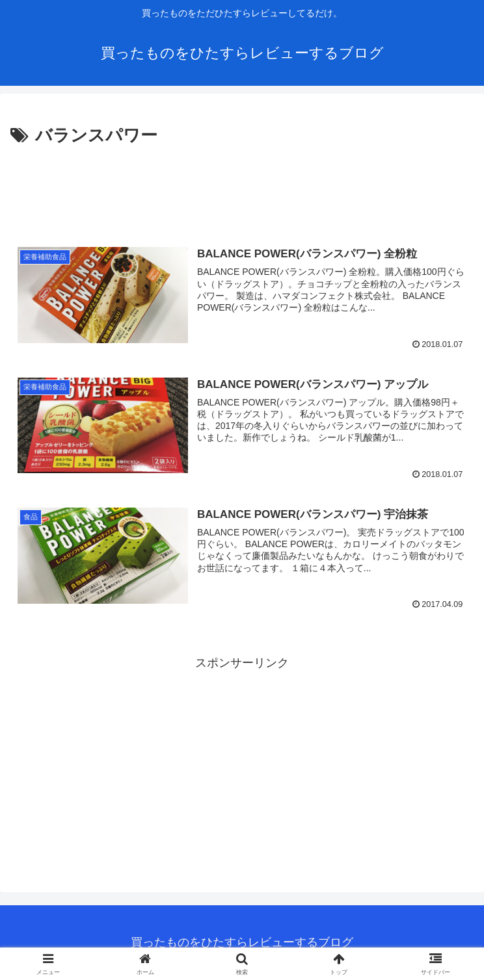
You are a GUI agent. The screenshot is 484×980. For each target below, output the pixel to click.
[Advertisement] (242, 189)
